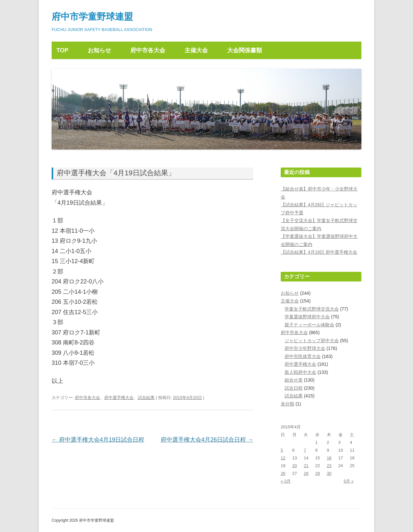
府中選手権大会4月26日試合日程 (207, 440)
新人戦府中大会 (300, 372)
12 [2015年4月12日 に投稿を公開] (283, 458)
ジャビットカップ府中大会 (312, 341)
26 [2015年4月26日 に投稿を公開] (283, 473)
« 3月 (286, 481)
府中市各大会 (148, 50)
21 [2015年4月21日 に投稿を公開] (306, 466)
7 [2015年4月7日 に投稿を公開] (305, 450)
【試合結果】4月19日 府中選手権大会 (319, 252)
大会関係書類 (245, 50)
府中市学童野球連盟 (92, 17)
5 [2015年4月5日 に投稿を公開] (282, 450)
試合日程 (294, 388)
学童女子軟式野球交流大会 (312, 309)
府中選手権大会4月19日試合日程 (98, 440)
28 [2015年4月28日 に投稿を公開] (306, 473)
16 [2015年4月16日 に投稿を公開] (329, 458)
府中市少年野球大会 (305, 348)
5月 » (349, 481)
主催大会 (196, 50)
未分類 (287, 404)
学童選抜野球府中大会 (307, 317)
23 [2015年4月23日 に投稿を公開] (329, 466)
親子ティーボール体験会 (309, 325)
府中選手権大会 (119, 398)
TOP (62, 50)
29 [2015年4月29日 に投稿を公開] (317, 473)
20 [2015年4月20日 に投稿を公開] (295, 466)
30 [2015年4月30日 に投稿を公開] (329, 473)
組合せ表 (294, 380)
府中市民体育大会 (303, 356)
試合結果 (146, 398)
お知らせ (99, 50)
